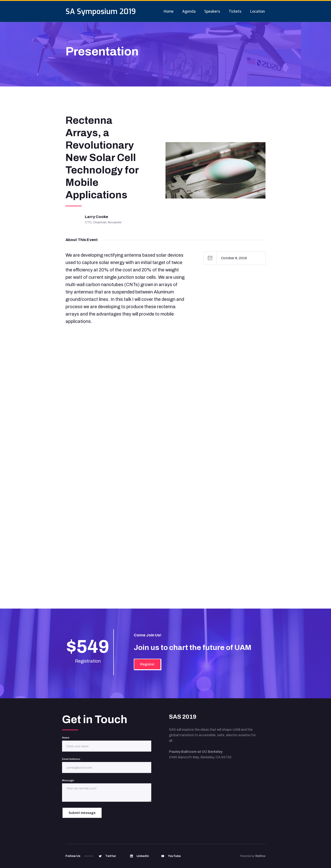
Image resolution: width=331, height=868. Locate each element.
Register (147, 664)
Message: (68, 780)
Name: (66, 738)
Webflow (260, 856)
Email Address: (71, 759)
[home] (101, 11)
